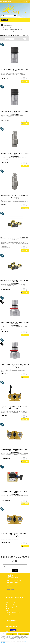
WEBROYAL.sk (10, 591)
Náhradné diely (22, 28)
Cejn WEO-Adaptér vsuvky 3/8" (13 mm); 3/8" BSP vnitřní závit (15, 365)
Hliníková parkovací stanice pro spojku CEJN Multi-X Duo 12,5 (15, 281)
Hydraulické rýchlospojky (16, 29)
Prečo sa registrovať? (12, 607)
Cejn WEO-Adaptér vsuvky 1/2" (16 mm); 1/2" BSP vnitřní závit (15, 323)
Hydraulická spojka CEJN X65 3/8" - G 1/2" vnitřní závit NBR (15, 112)
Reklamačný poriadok (12, 603)
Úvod (2, 28)
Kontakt (8, 601)
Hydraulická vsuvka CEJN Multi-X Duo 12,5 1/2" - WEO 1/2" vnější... (15, 534)
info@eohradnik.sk (14, 582)
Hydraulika (5, 29)
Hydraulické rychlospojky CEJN (10, 31)
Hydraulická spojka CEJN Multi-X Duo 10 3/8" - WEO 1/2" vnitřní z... (15, 408)
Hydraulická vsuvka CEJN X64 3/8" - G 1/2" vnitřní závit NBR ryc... (15, 196)
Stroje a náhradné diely (11, 28)
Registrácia (9, 2)
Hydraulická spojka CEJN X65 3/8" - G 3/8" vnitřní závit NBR (15, 70)
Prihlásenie (2, 2)
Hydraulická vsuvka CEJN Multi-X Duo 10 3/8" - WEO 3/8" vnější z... (15, 450)
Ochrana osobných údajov (13, 613)
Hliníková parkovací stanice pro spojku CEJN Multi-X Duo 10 (15, 239)
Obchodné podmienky (12, 605)
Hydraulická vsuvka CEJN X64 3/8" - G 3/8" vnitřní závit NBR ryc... (15, 154)
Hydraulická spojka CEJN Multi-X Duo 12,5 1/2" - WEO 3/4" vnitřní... (15, 492)
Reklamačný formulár (12, 611)
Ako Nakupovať (10, 609)
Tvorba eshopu (11, 589)
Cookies (8, 615)
